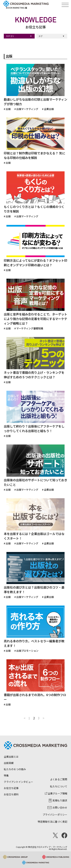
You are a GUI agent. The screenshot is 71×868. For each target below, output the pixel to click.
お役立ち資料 (11, 794)
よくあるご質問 (59, 779)
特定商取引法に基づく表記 (52, 822)
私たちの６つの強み (15, 769)
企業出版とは (11, 757)
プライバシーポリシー (55, 815)
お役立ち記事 (11, 788)
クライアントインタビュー (18, 782)
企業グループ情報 (56, 793)
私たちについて (59, 786)
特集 (6, 775)
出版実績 (9, 763)
